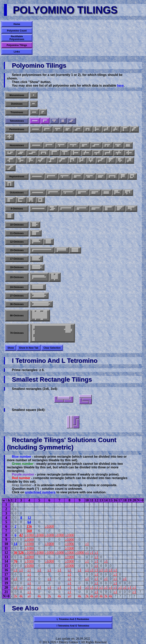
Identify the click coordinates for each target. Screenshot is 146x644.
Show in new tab (29, 348)
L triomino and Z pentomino (73, 619)
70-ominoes (17, 333)
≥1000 (49, 526)
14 (15, 544)
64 (29, 522)
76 (15, 561)
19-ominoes (17, 267)
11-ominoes (17, 233)
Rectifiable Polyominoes (17, 38)
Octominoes (17, 193)
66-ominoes (17, 316)
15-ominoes (17, 250)
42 (21, 535)
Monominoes (17, 95)
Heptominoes (17, 177)
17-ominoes (17, 259)
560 (29, 531)
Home (17, 24)
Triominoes (17, 112)
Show (11, 348)
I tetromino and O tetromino (73, 626)
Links (17, 52)
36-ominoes (17, 304)
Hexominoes (17, 145)
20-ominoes (17, 277)
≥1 (87, 544)
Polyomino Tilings (17, 45)
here (120, 86)
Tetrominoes (17, 121)
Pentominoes (17, 129)
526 (21, 553)
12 (29, 518)
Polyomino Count (17, 31)
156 (29, 526)
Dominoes (17, 104)
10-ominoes (17, 225)
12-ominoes (17, 242)
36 (15, 553)
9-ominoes (17, 209)
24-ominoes (17, 287)
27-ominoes (17, 296)
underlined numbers (40, 492)
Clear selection (52, 348)
